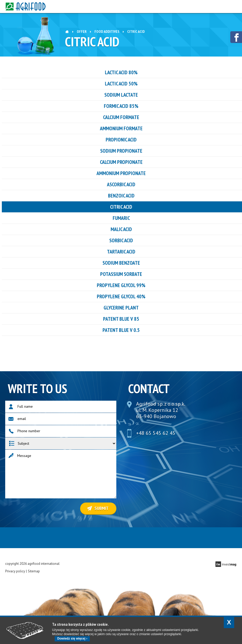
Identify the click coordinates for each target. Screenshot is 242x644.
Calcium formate (121, 117)
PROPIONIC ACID (121, 140)
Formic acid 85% (121, 106)
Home (67, 31)
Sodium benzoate (121, 263)
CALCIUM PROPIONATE (121, 162)
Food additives (107, 32)
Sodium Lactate (121, 95)
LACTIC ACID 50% (121, 84)
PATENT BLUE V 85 (121, 319)
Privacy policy (15, 571)
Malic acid (121, 229)
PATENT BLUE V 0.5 (121, 330)
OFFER (82, 32)
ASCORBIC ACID (121, 184)
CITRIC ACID (121, 207)
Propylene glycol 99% (121, 285)
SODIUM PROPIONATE (121, 151)
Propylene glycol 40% (121, 296)
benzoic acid (121, 196)
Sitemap (34, 571)
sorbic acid (121, 240)
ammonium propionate (121, 173)
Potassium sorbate (121, 274)
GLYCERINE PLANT (121, 308)
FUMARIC (121, 218)
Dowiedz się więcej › (72, 639)
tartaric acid (121, 252)
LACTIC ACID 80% (121, 72)
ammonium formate (121, 128)
